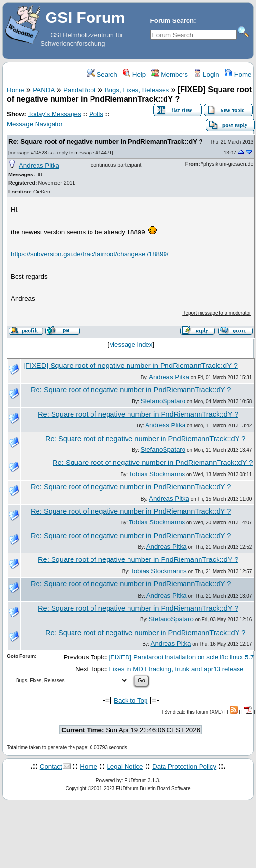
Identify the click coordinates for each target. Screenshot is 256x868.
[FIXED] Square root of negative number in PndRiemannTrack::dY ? (130, 366)
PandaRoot (80, 90)
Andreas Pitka (39, 165)
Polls (96, 114)
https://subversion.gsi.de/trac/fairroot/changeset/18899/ (90, 254)
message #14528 (28, 153)
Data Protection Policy (184, 766)
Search (102, 74)
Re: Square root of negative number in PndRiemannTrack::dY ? (106, 142)
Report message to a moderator (216, 313)
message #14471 (93, 153)
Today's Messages (54, 114)
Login (206, 74)
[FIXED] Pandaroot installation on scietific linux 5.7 (182, 657)
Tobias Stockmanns (157, 474)
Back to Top (131, 701)
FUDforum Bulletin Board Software (153, 788)
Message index (131, 344)
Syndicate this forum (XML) (193, 712)
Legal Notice (125, 766)
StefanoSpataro (163, 401)
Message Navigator (35, 124)
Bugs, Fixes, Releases (137, 90)
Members (170, 74)
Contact (51, 766)
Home (238, 74)
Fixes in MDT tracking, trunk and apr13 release (176, 669)
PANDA (44, 90)
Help (134, 74)
